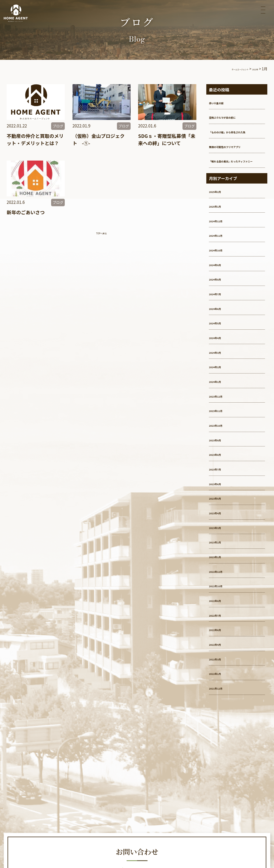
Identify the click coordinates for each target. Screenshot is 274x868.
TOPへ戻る (102, 241)
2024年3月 (220, 370)
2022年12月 (222, 589)
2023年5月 (220, 515)
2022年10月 (222, 603)
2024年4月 (220, 355)
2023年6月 (220, 501)
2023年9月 (220, 457)
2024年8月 (220, 296)
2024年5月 (220, 340)
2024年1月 (220, 399)
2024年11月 (222, 253)
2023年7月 (220, 486)
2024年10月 (222, 267)
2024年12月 (222, 238)
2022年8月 (220, 618)
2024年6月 (220, 326)
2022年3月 (220, 676)
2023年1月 (220, 574)
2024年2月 (220, 384)
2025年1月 (220, 223)
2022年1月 (220, 691)
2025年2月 (220, 209)
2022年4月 (220, 662)
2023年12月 (222, 413)
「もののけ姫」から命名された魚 (236, 134)
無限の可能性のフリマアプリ (236, 155)
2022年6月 (220, 647)
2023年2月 (220, 559)
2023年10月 (222, 443)
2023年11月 (222, 428)
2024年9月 (220, 282)
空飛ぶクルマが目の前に (234, 117)
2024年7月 (220, 311)
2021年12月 (222, 705)
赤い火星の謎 (223, 102)
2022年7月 (220, 632)
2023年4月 (220, 530)
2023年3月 (220, 545)
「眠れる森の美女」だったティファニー (236, 175)
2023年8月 (220, 472)
